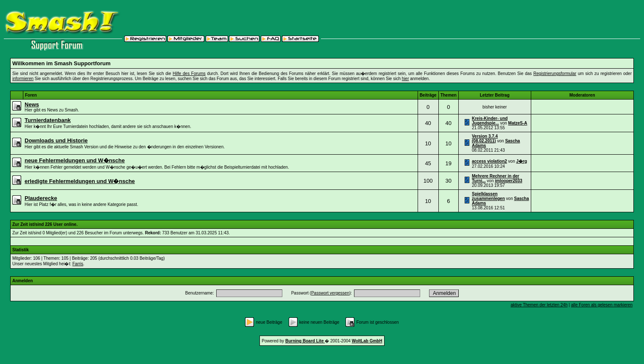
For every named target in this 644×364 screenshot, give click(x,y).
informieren (23, 79)
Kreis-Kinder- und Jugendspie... (490, 121)
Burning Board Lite (305, 341)
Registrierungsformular (555, 74)
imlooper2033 (508, 181)
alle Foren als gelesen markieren (602, 305)
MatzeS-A (518, 123)
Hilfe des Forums (189, 74)
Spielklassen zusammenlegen (488, 196)
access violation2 (489, 161)
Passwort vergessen (330, 293)
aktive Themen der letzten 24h (539, 305)
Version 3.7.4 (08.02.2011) (485, 139)
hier (406, 79)
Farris (78, 264)
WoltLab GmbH (367, 341)
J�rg (522, 161)
